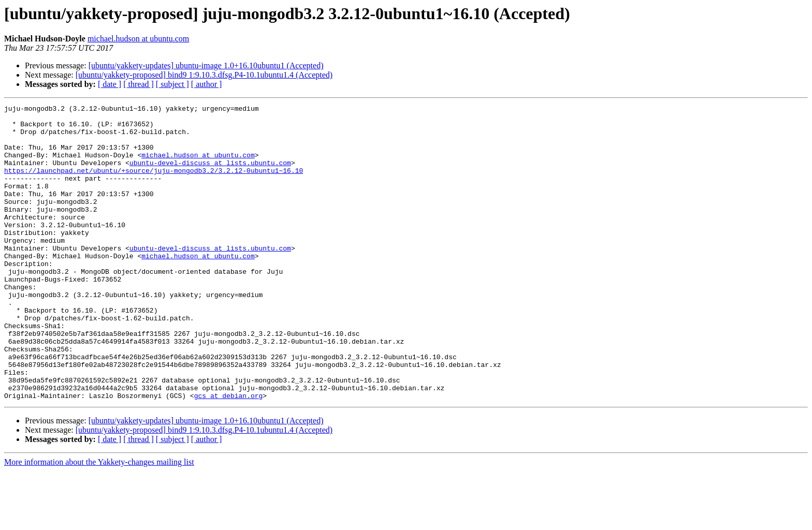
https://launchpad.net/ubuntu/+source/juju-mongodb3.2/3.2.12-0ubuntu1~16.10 (154, 184)
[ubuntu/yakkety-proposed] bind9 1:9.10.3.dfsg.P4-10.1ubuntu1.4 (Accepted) (204, 75)
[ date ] (110, 84)
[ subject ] (172, 84)
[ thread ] (139, 84)
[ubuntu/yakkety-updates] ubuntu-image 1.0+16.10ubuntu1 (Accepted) (206, 65)
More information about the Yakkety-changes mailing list (99, 521)
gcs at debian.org (229, 454)
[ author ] (207, 84)
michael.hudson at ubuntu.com (138, 39)
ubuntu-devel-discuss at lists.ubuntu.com (210, 175)
